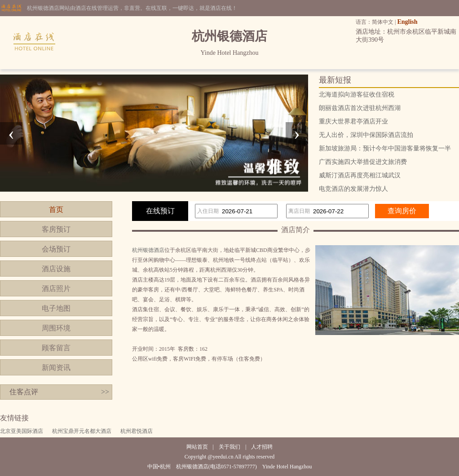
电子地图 (56, 308)
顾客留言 (56, 348)
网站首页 (197, 447)
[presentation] (11, 133)
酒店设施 (56, 269)
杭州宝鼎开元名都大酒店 (82, 431)
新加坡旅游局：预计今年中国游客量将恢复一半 (385, 148)
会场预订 (56, 249)
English (407, 22)
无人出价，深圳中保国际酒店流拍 (366, 135)
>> (105, 392)
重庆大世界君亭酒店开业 (353, 121)
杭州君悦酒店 (137, 431)
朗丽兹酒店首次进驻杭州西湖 (360, 108)
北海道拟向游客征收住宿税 (357, 95)
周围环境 (56, 328)
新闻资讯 (56, 368)
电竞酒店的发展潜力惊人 (353, 189)
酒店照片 (56, 289)
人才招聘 (262, 447)
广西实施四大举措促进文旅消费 (363, 162)
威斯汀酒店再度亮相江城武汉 (360, 175)
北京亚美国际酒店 (22, 431)
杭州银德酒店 (148, 250)
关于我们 (229, 447)
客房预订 (56, 229)
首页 (56, 209)
